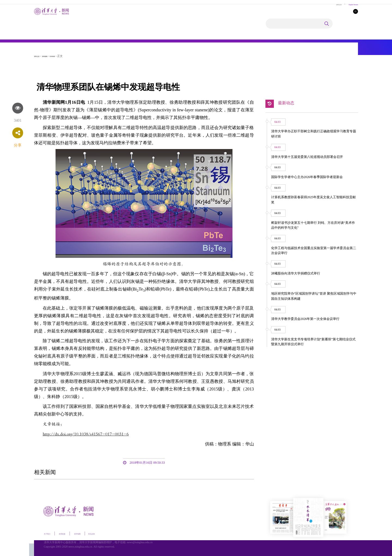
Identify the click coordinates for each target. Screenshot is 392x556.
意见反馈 (114, 533)
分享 (18, 145)
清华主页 (326, 4)
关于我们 (50, 533)
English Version (348, 4)
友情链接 (72, 533)
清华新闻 (53, 56)
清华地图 (94, 533)
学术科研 (66, 56)
